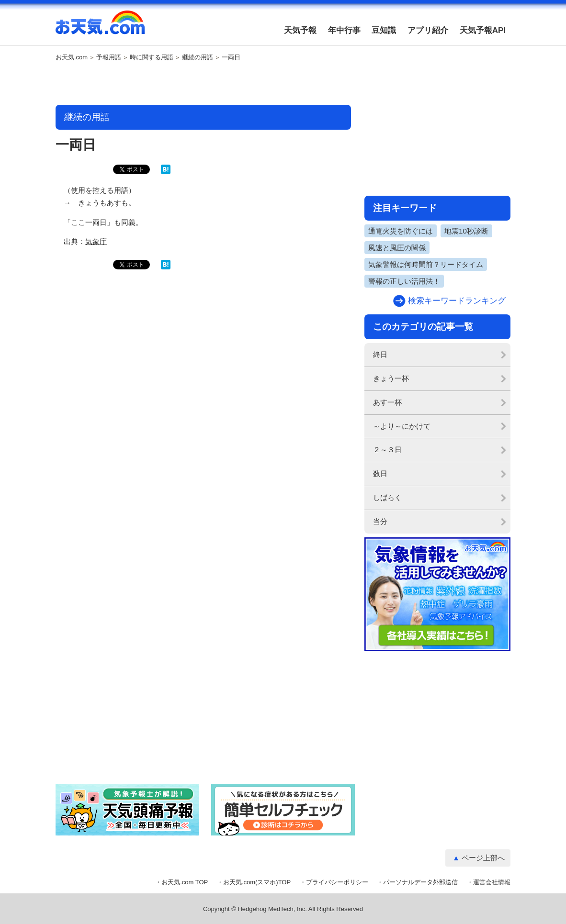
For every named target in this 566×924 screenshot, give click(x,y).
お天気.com (100, 28)
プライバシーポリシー (337, 882)
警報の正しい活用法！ (404, 281)
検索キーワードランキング (457, 301)
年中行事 (344, 30)
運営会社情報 (492, 882)
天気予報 (300, 30)
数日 (380, 473)
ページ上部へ (483, 858)
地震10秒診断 (466, 231)
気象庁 (96, 241)
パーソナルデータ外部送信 (420, 882)
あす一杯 (387, 402)
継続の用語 (198, 57)
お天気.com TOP (185, 882)
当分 (380, 521)
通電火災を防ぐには (401, 231)
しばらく (387, 497)
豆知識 (384, 30)
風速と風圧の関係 (397, 248)
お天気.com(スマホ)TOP (257, 882)
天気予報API (483, 30)
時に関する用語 (152, 57)
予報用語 (109, 57)
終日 (380, 354)
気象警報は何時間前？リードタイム (426, 264)
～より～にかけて (402, 426)
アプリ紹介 (428, 30)
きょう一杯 (391, 378)
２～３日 (387, 450)
